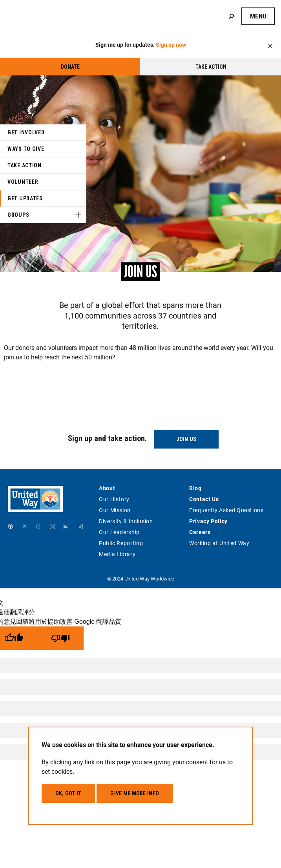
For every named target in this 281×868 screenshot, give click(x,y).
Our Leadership (119, 532)
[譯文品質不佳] (60, 638)
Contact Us (204, 499)
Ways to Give (26, 149)
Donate (70, 67)
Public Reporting (121, 543)
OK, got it (68, 793)
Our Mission (115, 510)
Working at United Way (219, 543)
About (107, 488)
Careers (200, 532)
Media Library (117, 554)
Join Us (186, 439)
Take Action (211, 67)
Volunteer (23, 182)
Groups (18, 215)
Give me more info (135, 793)
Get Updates (25, 198)
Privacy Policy (208, 521)
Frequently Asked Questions (226, 510)
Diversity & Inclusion (126, 521)
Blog (195, 488)
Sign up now (171, 45)
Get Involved (26, 132)
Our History (114, 499)
